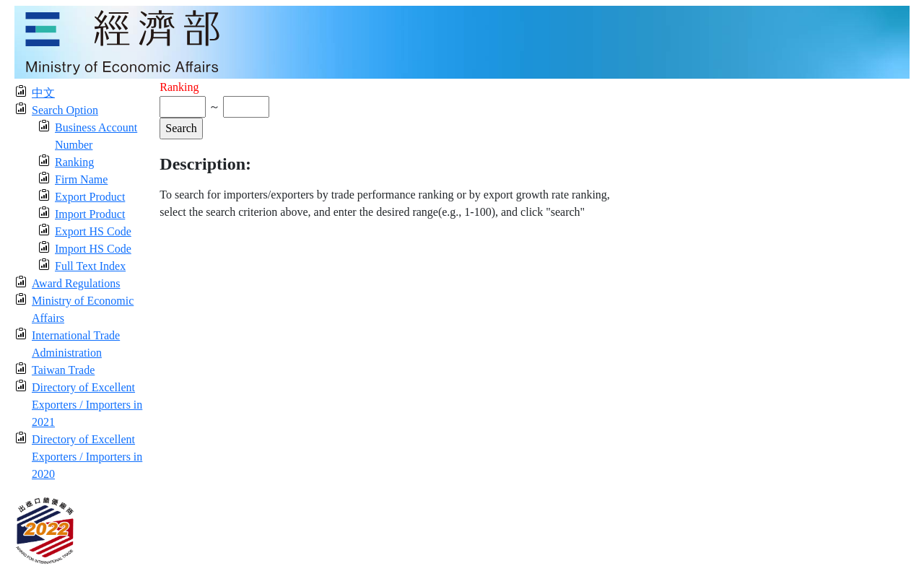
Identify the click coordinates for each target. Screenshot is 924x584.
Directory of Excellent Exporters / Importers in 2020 (87, 457)
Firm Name (81, 179)
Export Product (90, 197)
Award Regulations (76, 283)
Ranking (74, 162)
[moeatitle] (462, 41)
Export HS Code (93, 231)
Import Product (90, 214)
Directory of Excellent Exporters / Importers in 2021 (87, 405)
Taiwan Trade (63, 370)
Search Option (65, 110)
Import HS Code (93, 249)
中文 (43, 93)
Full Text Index (90, 266)
